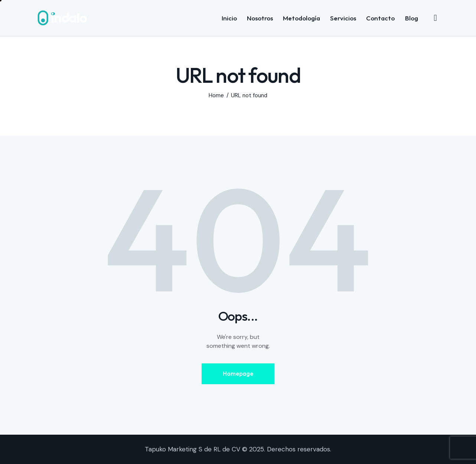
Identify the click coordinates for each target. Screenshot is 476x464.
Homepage (238, 373)
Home (216, 96)
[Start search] (435, 18)
